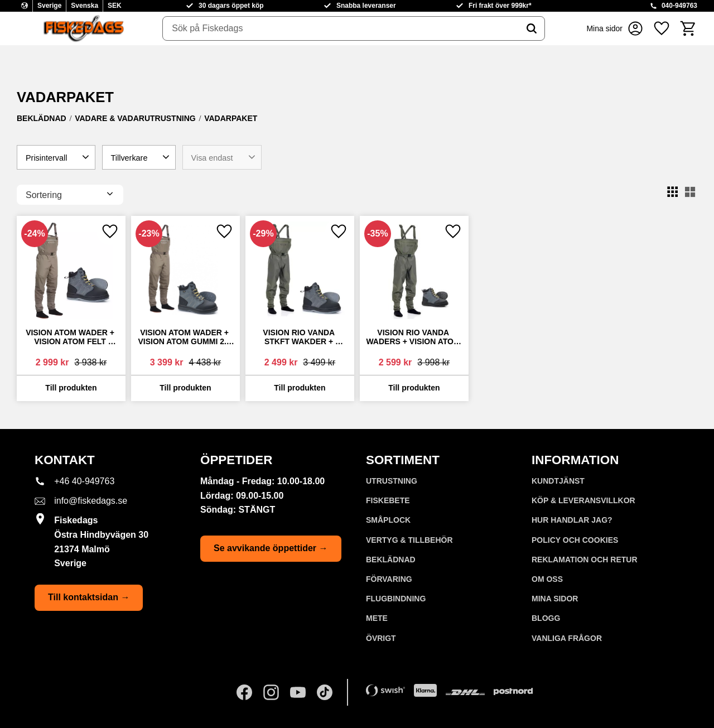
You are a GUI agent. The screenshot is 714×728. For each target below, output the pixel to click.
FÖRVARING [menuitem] (389, 579)
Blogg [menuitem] (546, 618)
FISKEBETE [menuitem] (388, 500)
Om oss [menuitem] (547, 579)
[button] (662, 28)
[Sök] (532, 28)
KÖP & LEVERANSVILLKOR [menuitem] (583, 500)
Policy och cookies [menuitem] (575, 540)
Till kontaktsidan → (89, 597)
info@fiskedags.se (91, 501)
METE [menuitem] (377, 618)
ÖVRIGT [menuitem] (381, 638)
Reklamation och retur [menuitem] (585, 560)
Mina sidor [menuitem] (555, 599)
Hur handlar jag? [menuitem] (572, 520)
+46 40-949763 (84, 481)
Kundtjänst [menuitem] (558, 481)
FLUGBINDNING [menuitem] (396, 599)
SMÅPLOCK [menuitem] (388, 520)
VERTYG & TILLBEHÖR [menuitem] (409, 540)
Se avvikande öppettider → (271, 548)
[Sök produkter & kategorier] (341, 28)
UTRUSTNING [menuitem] (392, 481)
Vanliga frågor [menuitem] (567, 638)
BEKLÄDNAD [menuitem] (391, 560)
